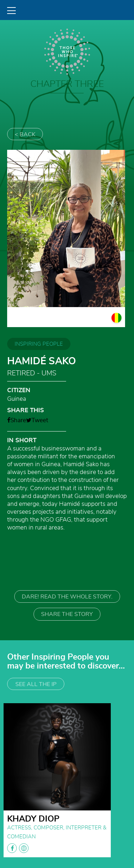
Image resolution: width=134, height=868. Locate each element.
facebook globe (18, 848)
